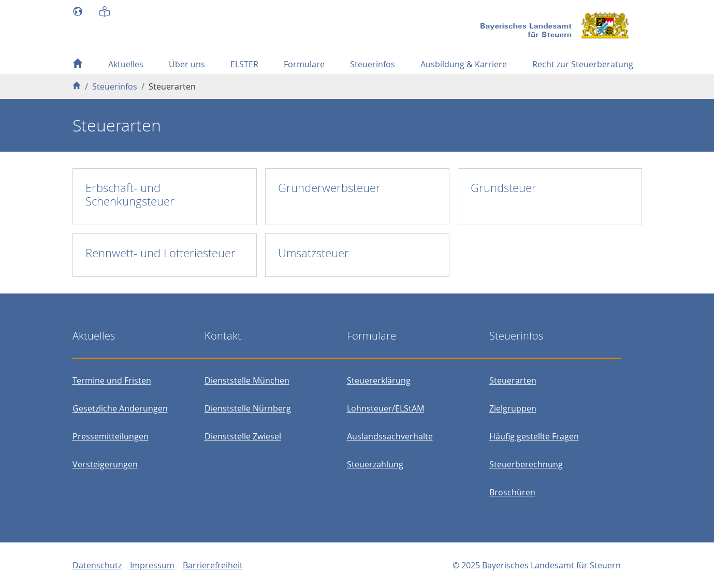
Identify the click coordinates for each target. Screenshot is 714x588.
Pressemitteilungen (111, 436)
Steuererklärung (379, 380)
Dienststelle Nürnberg (248, 408)
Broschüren (512, 492)
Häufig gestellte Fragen (534, 436)
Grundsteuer (504, 188)
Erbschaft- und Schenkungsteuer (130, 194)
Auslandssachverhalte (390, 436)
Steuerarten (513, 380)
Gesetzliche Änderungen (120, 408)
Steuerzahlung (375, 464)
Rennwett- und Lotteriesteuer (161, 253)
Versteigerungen (105, 464)
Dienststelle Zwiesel (243, 436)
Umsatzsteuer (314, 253)
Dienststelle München (247, 380)
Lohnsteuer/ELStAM (385, 408)
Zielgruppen (513, 408)
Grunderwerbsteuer (329, 188)
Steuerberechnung (526, 464)
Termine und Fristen (112, 380)
